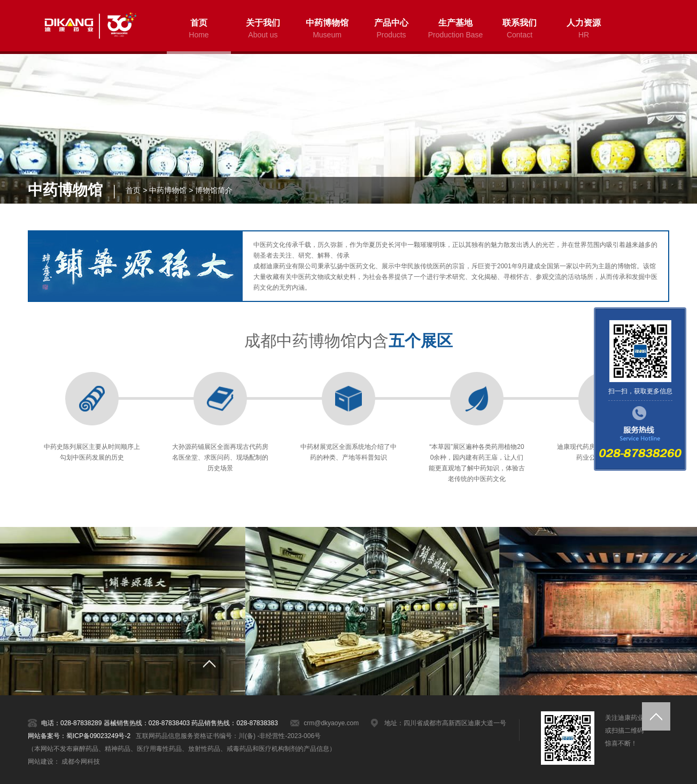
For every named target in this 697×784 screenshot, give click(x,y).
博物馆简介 (214, 190)
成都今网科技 (81, 762)
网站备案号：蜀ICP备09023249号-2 (79, 736)
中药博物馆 (168, 190)
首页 (133, 190)
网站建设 (41, 762)
